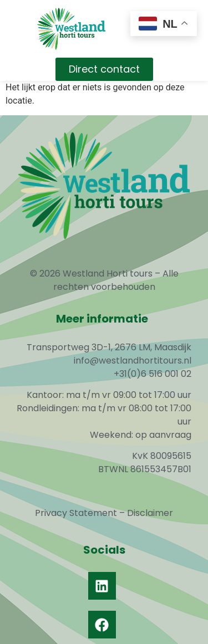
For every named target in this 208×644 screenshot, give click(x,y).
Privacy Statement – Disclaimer (104, 513)
